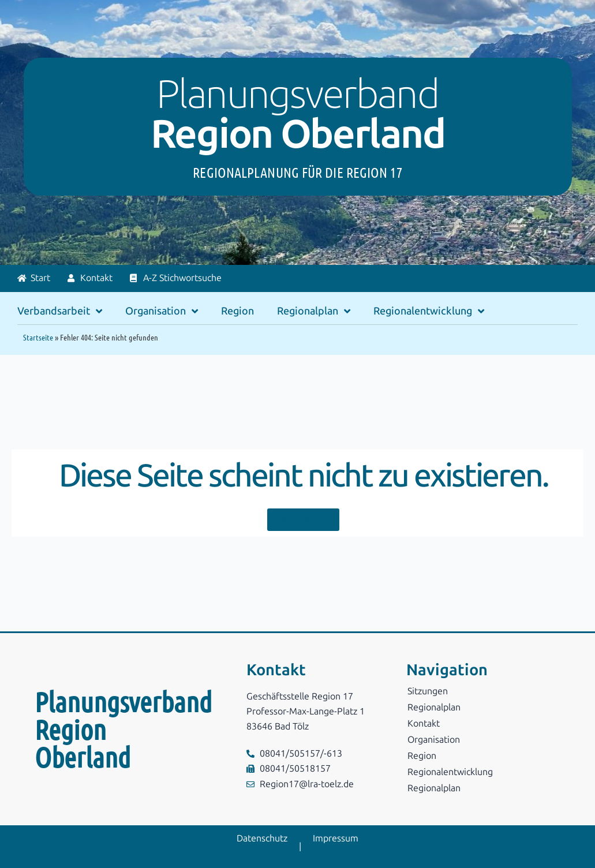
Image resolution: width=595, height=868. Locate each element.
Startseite (38, 337)
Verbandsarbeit (60, 311)
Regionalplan (314, 311)
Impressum (336, 838)
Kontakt (424, 723)
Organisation (162, 311)
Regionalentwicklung (429, 311)
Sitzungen (428, 691)
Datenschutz (262, 838)
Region (237, 311)
